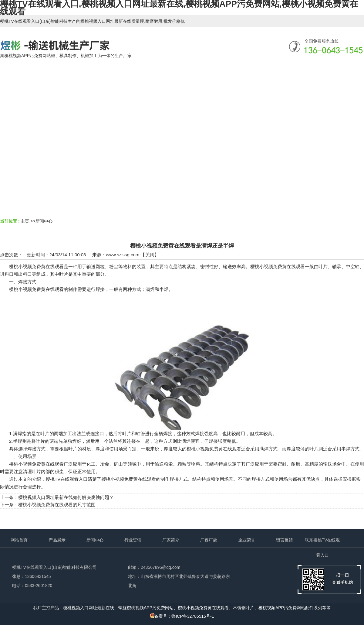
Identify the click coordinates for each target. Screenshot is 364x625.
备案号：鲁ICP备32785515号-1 (182, 616)
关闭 (150, 255)
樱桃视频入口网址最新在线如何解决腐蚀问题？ (66, 497)
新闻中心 (44, 221)
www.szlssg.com (123, 255)
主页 (25, 221)
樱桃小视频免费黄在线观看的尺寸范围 (57, 505)
